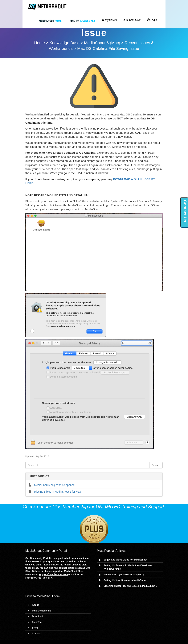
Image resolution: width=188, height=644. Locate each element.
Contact (36, 634)
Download (37, 616)
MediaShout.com (48, 596)
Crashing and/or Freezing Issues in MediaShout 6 (130, 586)
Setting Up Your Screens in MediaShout (125, 580)
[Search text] (87, 465)
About (35, 605)
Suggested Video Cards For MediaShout (125, 560)
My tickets (109, 20)
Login (152, 20)
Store (35, 628)
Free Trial (37, 622)
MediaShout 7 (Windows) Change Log (124, 575)
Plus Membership (41, 611)
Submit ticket (132, 20)
